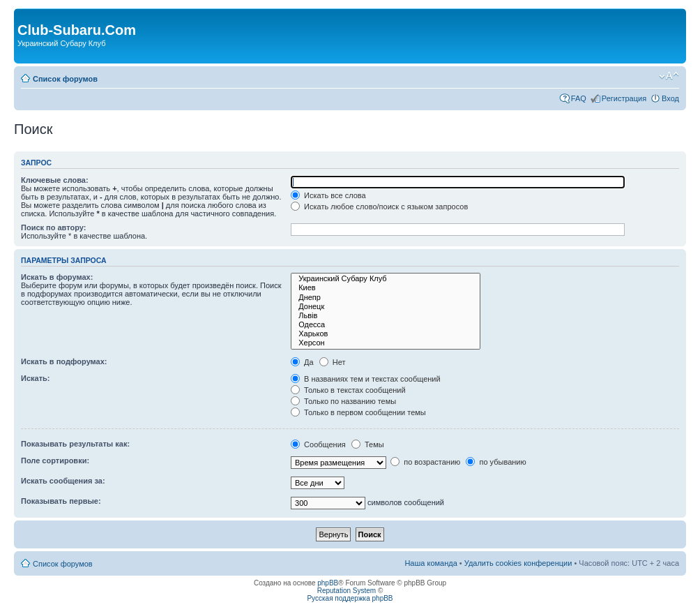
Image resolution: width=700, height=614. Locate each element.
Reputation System (347, 591)
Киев (386, 288)
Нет (333, 362)
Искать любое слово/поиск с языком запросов (379, 207)
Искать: (35, 378)
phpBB (328, 583)
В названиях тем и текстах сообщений (366, 379)
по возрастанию (425, 462)
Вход (670, 98)
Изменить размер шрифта (669, 76)
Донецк (386, 307)
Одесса (386, 325)
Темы (368, 444)
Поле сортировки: (55, 460)
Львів (386, 316)
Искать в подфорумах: (64, 361)
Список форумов (65, 79)
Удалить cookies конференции (518, 563)
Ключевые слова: (55, 180)
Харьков (386, 334)
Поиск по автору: (53, 227)
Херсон (386, 343)
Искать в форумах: (57, 277)
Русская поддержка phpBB (350, 598)
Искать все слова (328, 195)
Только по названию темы (343, 401)
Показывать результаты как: (75, 444)
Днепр (386, 298)
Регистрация (624, 98)
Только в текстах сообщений (348, 390)
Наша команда (431, 563)
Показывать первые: (61, 501)
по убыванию (496, 462)
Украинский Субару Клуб (386, 279)
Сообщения (318, 444)
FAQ (579, 98)
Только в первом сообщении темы (358, 412)
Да (302, 362)
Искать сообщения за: (63, 481)
